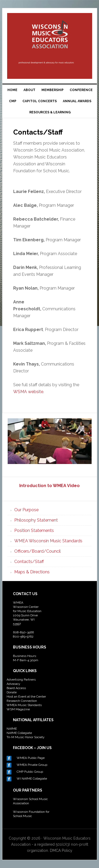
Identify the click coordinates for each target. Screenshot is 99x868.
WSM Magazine (18, 709)
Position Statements (34, 530)
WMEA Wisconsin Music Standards (48, 541)
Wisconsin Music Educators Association (50, 36)
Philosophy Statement (36, 520)
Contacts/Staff (29, 562)
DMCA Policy (61, 850)
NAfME (12, 729)
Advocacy (13, 684)
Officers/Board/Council (37, 551)
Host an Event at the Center (26, 697)
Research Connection (22, 701)
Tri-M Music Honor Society (26, 737)
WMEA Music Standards (24, 705)
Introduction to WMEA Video (49, 486)
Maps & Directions (32, 572)
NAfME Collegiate (19, 733)
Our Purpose (26, 510)
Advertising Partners (21, 680)
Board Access (16, 688)
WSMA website (28, 392)
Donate (12, 692)
